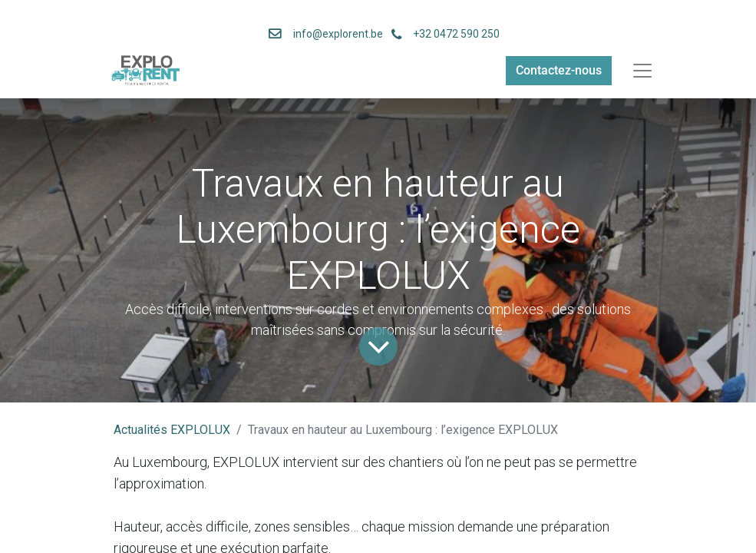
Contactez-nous (559, 70)
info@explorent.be (333, 34)
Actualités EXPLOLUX (172, 430)
